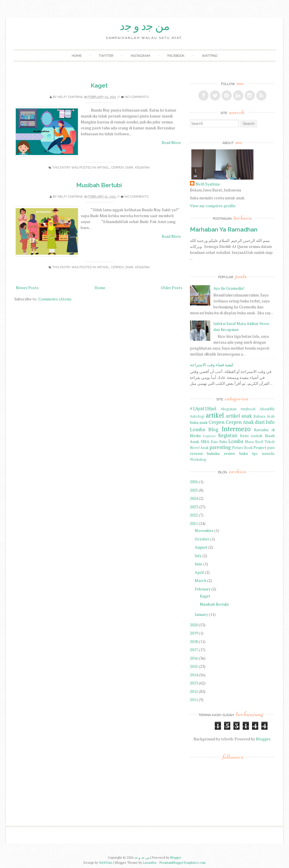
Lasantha (150, 862)
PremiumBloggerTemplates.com (182, 862)
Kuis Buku (219, 442)
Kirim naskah (251, 436)
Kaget (99, 85)
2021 (194, 523)
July (198, 556)
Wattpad (210, 56)
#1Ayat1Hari (203, 409)
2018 (194, 641)
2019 (194, 633)
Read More (171, 142)
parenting (220, 447)
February (203, 589)
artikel (103, 168)
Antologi (197, 416)
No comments (137, 97)
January (201, 614)
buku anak (199, 422)
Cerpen (117, 168)
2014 (194, 675)
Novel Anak (199, 448)
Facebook (176, 56)
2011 (194, 700)
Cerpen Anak (240, 422)
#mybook (248, 409)
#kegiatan (229, 409)
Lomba (236, 441)
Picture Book (242, 448)
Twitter (106, 56)
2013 (194, 683)
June (199, 564)
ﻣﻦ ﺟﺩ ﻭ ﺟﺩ (145, 26)
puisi (271, 448)
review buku (236, 453)
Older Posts (172, 288)
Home (77, 56)
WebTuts (106, 862)
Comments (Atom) (55, 299)
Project (260, 447)
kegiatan (209, 436)
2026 (194, 482)
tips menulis (263, 454)
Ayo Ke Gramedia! (229, 288)
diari (129, 168)
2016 (194, 658)
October (202, 539)
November (204, 530)
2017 (194, 650)
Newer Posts (27, 288)
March (201, 580)
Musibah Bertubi (99, 185)
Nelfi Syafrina (70, 97)
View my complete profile (213, 206)
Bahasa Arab (264, 416)
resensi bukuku (205, 453)
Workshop (198, 460)
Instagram (140, 56)
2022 (194, 515)
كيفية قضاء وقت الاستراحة (212, 365)
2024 (194, 498)
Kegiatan (142, 168)
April (199, 572)
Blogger (263, 739)
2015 (194, 666)
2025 (194, 490)
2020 (194, 625)
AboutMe (267, 409)
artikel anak (239, 416)
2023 (194, 507)
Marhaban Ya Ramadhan (224, 229)
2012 (194, 691)
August (201, 547)
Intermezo (236, 429)
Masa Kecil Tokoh (260, 442)
